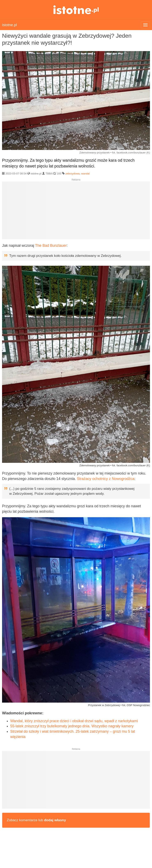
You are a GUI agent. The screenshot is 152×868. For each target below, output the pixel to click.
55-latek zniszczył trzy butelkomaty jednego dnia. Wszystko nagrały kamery (72, 726)
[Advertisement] (76, 212)
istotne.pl (76, 10)
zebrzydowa (72, 174)
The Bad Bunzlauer (51, 246)
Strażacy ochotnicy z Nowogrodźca (106, 479)
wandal (85, 174)
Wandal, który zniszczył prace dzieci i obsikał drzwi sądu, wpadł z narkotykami (74, 721)
